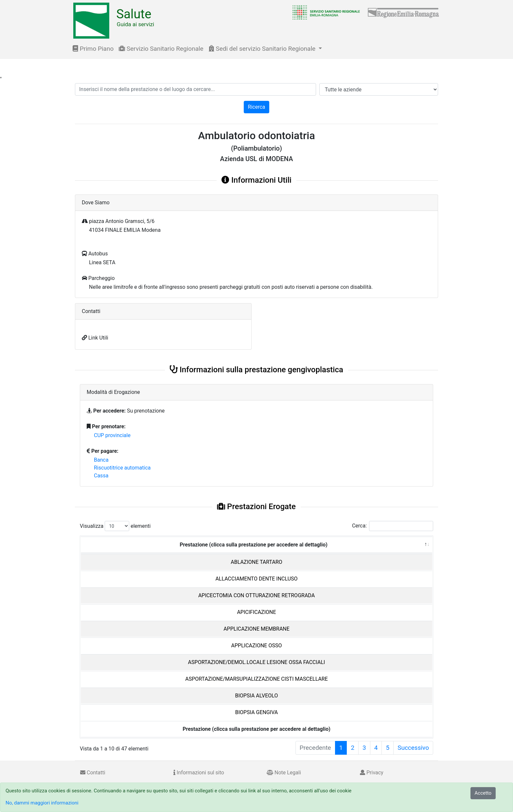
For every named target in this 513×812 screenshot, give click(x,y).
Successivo (413, 748)
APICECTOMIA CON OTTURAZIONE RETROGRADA (256, 595)
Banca (101, 460)
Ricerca (257, 107)
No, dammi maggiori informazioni (42, 803)
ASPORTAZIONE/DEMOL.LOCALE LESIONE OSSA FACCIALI (257, 662)
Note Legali (284, 773)
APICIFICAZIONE (256, 612)
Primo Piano (93, 49)
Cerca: (393, 526)
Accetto (483, 793)
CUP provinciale (112, 435)
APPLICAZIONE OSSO (257, 646)
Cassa (101, 476)
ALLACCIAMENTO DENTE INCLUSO (256, 579)
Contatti (93, 773)
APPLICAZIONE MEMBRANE (256, 629)
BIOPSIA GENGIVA (257, 712)
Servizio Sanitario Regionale (161, 49)
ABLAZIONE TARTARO (256, 562)
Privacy (372, 773)
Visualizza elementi (115, 526)
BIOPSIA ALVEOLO (257, 696)
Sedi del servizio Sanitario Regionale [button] (263, 49)
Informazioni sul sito (199, 773)
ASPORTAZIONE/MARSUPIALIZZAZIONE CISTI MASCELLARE (256, 679)
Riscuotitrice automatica (122, 468)
